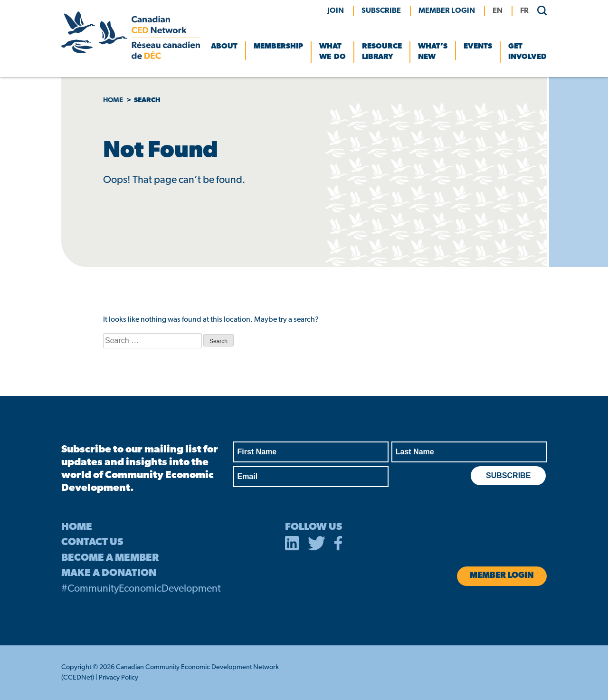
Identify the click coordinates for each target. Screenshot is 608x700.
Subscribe (381, 11)
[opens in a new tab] (292, 545)
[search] (538, 10)
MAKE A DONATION (109, 573)
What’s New (433, 52)
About (224, 47)
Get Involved (527, 52)
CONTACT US (92, 542)
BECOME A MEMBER (110, 558)
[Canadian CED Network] (131, 57)
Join (336, 11)
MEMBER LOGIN (447, 11)
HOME (77, 527)
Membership (278, 47)
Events (478, 47)
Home (113, 101)
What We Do (332, 52)
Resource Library (382, 52)
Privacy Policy (119, 678)
